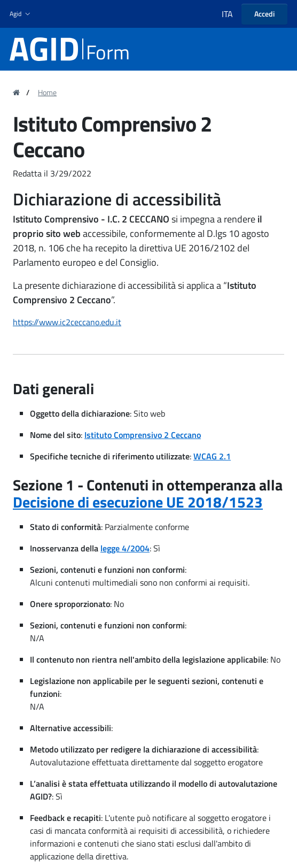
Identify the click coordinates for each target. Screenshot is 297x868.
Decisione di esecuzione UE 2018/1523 (138, 502)
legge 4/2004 (125, 548)
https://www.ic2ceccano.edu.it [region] (67, 322)
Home (47, 93)
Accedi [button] (264, 14)
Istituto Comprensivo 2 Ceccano (143, 435)
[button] (21, 14)
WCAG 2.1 (212, 456)
